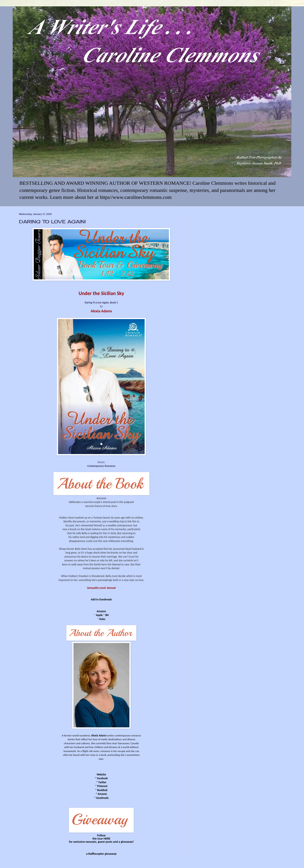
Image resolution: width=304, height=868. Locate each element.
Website (101, 774)
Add (93, 599)
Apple (99, 615)
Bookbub (102, 790)
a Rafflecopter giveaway (101, 854)
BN (107, 615)
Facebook (102, 778)
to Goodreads (104, 599)
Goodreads (102, 798)
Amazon (101, 611)
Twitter (102, 782)
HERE (107, 838)
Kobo (102, 619)
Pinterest (102, 786)
